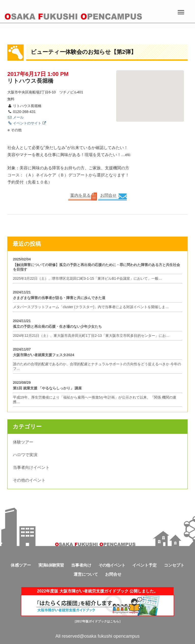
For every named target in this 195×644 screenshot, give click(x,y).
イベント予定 (144, 565)
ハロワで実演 (25, 455)
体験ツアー (23, 442)
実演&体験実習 (51, 565)
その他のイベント (29, 480)
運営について (86, 574)
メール (15, 117)
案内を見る (80, 195)
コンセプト (174, 565)
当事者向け (81, 565)
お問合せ (108, 195)
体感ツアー (21, 565)
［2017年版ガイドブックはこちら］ (98, 621)
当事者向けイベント (31, 467)
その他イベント (112, 565)
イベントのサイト (27, 123)
